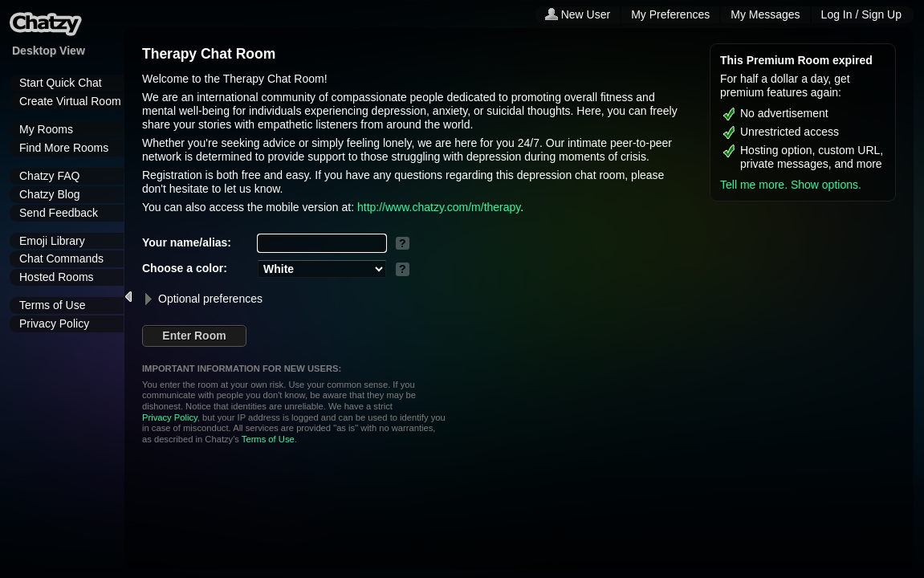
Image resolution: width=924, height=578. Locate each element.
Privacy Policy (54, 324)
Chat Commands (61, 258)
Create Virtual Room (70, 101)
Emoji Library (52, 241)
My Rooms (46, 129)
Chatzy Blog (49, 194)
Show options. (826, 185)
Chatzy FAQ (49, 176)
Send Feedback (59, 213)
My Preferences (670, 14)
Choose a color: (185, 268)
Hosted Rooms (57, 277)
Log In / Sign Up (861, 14)
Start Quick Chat (61, 83)
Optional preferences (202, 299)
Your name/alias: (187, 242)
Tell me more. (754, 185)
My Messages (765, 14)
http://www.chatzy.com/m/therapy (439, 207)
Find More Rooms (64, 148)
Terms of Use (52, 305)
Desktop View (49, 51)
